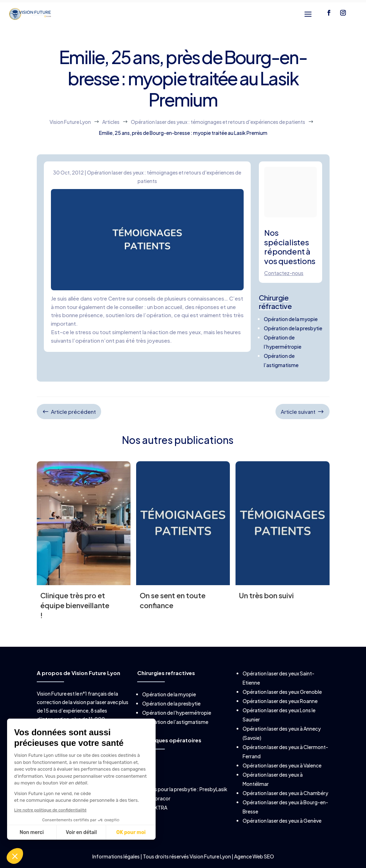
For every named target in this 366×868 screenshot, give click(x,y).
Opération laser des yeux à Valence (282, 765)
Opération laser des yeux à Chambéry (285, 793)
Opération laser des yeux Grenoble (282, 692)
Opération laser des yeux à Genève (282, 821)
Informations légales (116, 856)
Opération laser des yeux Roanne (280, 701)
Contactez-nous (284, 273)
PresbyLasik (213, 789)
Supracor (160, 798)
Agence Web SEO (254, 856)
